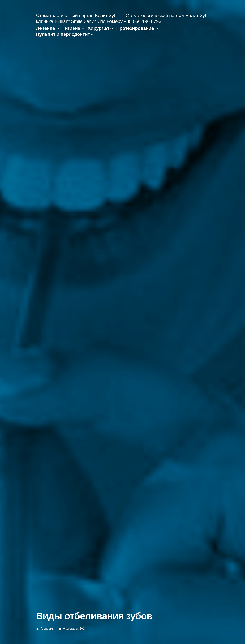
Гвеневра (47, 629)
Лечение (45, 28)
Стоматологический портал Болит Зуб (76, 15)
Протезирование (135, 28)
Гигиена (71, 28)
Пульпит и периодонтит (63, 34)
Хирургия (98, 28)
